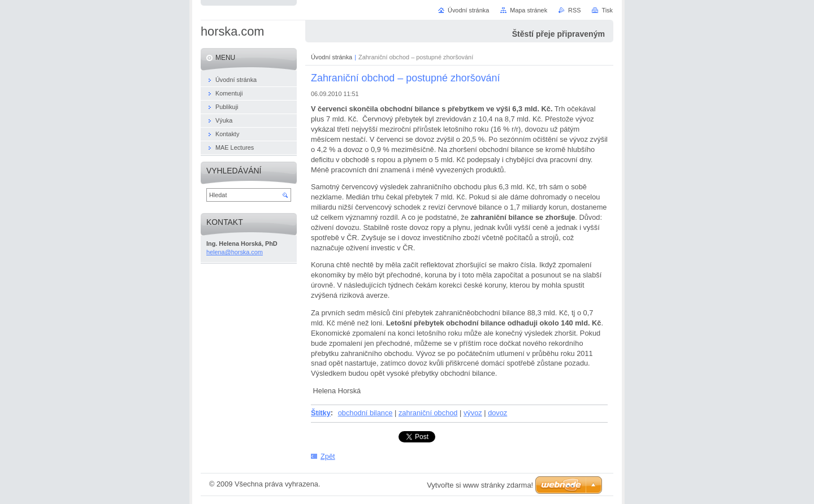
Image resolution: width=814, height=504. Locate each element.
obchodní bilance (365, 413)
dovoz (497, 413)
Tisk (607, 10)
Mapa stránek (529, 10)
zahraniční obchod (428, 413)
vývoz (473, 413)
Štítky (321, 413)
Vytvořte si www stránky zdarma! (480, 485)
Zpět (328, 456)
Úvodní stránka (332, 57)
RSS (574, 10)
